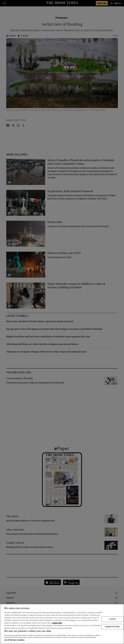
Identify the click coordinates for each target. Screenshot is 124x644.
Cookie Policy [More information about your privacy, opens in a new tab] (57, 623)
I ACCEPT (112, 619)
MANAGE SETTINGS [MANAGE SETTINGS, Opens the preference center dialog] (112, 627)
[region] (62, 624)
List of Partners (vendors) (14, 640)
